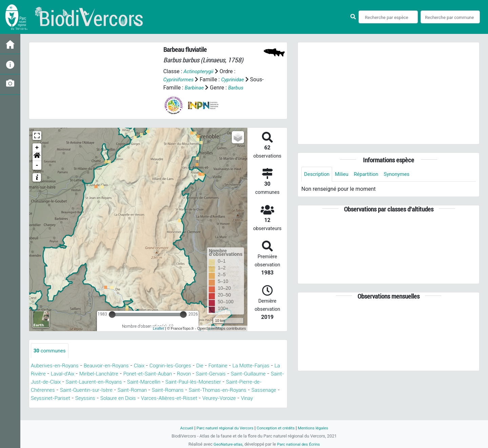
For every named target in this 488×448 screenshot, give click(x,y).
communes (51, 351)
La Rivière (64, 374)
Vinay (99, 407)
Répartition (370, 174)
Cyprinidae (236, 79)
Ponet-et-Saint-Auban (187, 374)
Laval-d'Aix (94, 374)
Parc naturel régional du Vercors (223, 428)
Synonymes (403, 174)
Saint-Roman (207, 391)
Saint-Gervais (256, 374)
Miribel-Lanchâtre (134, 374)
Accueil (182, 428)
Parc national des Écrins (300, 444)
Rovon (227, 374)
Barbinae (209, 88)
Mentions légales (317, 428)
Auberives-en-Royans (57, 366)
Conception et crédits (277, 428)
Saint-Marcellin (213, 382)
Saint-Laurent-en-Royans (159, 382)
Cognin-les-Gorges (182, 366)
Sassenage (98, 399)
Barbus (252, 88)
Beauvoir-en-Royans (113, 366)
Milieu (344, 174)
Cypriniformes (180, 79)
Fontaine (233, 366)
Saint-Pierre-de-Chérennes (92, 391)
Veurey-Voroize (69, 407)
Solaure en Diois (209, 399)
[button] (37, 157)
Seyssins (174, 399)
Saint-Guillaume (50, 382)
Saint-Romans (246, 391)
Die (214, 366)
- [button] (37, 165)
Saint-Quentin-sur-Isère (157, 391)
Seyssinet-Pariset (137, 399)
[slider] (112, 314)
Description (318, 174)
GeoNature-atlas (226, 444)
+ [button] (37, 148)
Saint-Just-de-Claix (99, 382)
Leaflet (158, 328)
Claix (148, 366)
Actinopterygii (199, 71)
